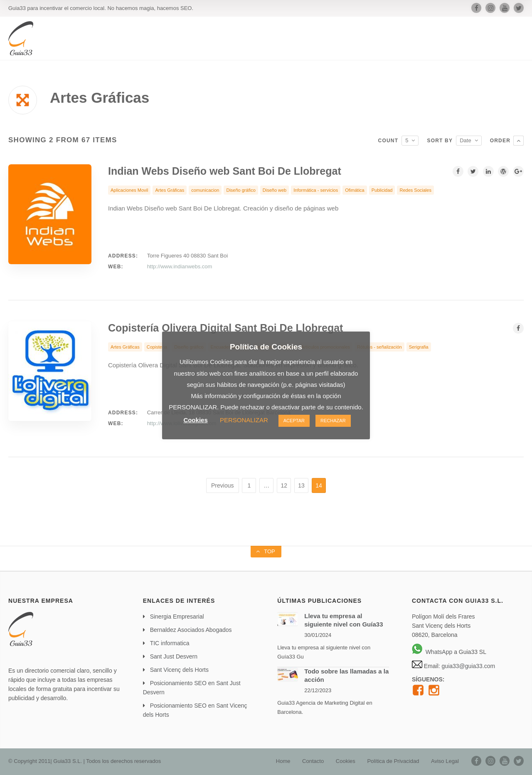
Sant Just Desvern (174, 656)
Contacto (313, 761)
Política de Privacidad (393, 761)
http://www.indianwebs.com (180, 266)
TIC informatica (170, 643)
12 (284, 485)
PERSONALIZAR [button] (244, 420)
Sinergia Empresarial (177, 617)
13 (301, 485)
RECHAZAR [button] (333, 421)
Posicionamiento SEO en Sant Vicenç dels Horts (195, 710)
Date (465, 140)
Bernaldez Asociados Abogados (191, 630)
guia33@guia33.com (468, 666)
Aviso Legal (445, 761)
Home (283, 761)
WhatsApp (432, 652)
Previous (222, 485)
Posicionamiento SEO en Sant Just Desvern (192, 688)
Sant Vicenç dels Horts (179, 670)
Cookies (346, 761)
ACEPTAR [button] (294, 421)
